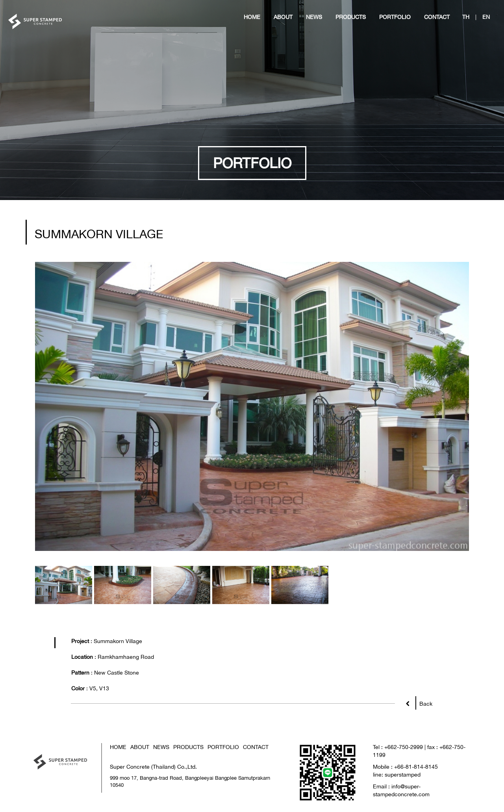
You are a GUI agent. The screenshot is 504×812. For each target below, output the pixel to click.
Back (424, 702)
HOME (118, 747)
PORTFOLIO (223, 747)
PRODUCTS (188, 747)
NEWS (161, 747)
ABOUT (140, 747)
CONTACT (256, 747)
